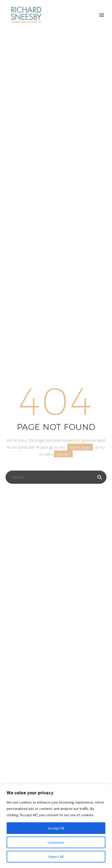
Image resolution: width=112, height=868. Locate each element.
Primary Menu (102, 15)
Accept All (56, 828)
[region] (56, 826)
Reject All (56, 857)
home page (80, 447)
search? (63, 454)
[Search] (56, 477)
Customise (56, 842)
